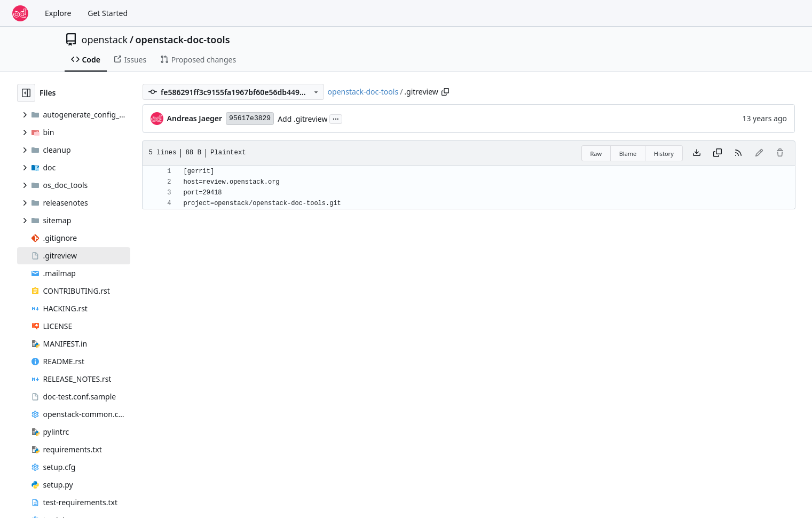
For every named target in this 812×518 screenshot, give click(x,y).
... (336, 118)
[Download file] (697, 153)
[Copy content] (718, 153)
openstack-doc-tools (182, 40)
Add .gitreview (302, 119)
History (664, 154)
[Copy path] (445, 92)
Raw (596, 154)
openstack (105, 40)
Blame (628, 154)
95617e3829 (250, 118)
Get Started (108, 13)
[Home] (20, 13)
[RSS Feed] (738, 153)
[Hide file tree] (26, 93)
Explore (58, 13)
